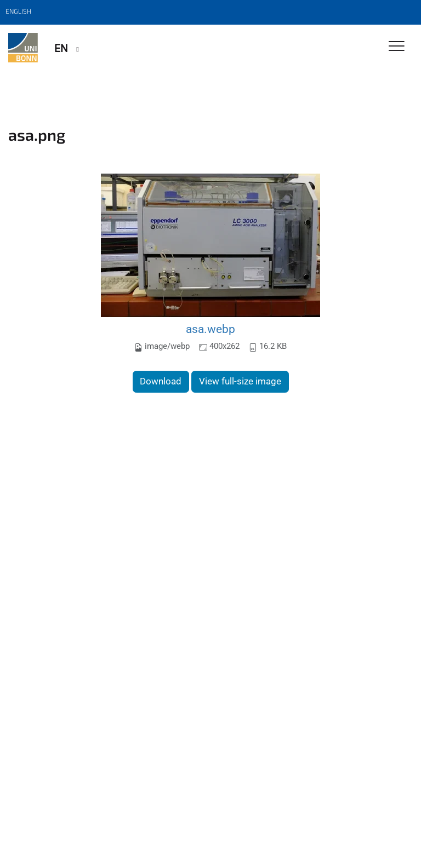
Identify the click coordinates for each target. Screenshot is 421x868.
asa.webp (210, 329)
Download (161, 381)
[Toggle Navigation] (397, 47)
